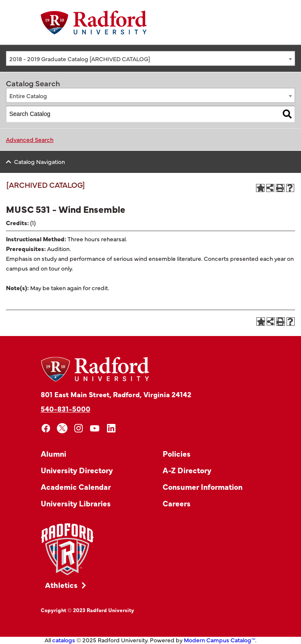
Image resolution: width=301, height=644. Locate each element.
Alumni (53, 453)
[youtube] (95, 428)
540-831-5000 (66, 408)
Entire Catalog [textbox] (28, 96)
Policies (177, 453)
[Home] (94, 23)
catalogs (64, 640)
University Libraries (76, 503)
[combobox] (150, 58)
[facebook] (46, 428)
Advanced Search (30, 139)
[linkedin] (111, 428)
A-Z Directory (187, 470)
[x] (62, 428)
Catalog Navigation (39, 161)
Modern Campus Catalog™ (219, 640)
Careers (177, 503)
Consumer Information (203, 487)
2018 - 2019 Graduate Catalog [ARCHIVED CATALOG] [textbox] (80, 59)
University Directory (77, 470)
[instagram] (79, 428)
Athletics (61, 585)
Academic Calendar (76, 487)
